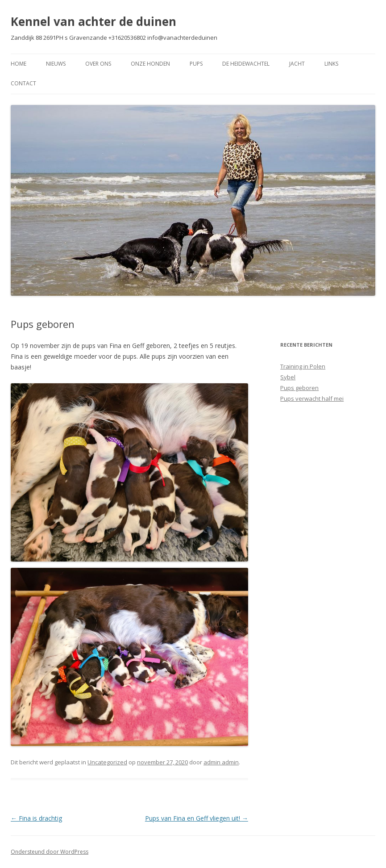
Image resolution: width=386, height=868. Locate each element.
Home (19, 64)
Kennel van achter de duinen (93, 21)
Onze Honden (150, 64)
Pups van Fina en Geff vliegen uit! (197, 818)
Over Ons (98, 64)
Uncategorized (107, 762)
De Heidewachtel (246, 64)
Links (331, 64)
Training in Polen (303, 366)
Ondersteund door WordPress (50, 852)
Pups (196, 64)
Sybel (288, 377)
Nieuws (56, 64)
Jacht (297, 64)
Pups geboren (299, 388)
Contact (23, 83)
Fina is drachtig (36, 818)
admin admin (221, 762)
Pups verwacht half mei (312, 398)
